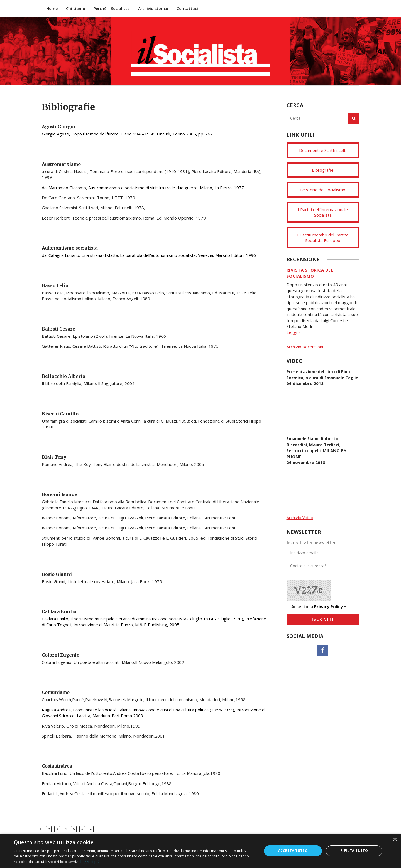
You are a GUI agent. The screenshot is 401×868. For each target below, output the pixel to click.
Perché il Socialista (112, 8)
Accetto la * (316, 606)
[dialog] (200, 851)
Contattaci (187, 8)
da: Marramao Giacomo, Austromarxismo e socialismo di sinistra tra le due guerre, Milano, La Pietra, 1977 (143, 188)
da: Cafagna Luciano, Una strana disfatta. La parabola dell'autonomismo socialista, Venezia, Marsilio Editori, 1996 (149, 255)
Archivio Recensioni (305, 347)
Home (52, 8)
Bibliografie (323, 170)
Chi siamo (76, 8)
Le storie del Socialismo (323, 190)
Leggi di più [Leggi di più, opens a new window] (90, 862)
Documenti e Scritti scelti (323, 150)
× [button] (395, 840)
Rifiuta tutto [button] (354, 851)
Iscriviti (323, 619)
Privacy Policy (328, 606)
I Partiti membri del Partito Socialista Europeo (323, 238)
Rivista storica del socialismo (310, 273)
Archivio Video (300, 517)
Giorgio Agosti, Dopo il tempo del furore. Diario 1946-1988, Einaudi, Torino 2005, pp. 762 (127, 134)
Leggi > (294, 332)
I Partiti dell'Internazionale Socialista (323, 212)
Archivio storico (153, 8)
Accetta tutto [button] (293, 851)
